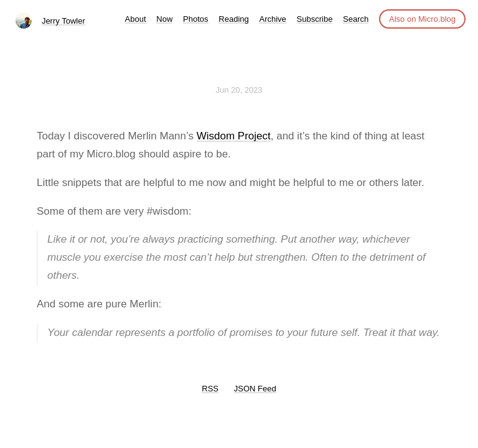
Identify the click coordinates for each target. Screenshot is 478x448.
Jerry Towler (63, 21)
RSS (210, 389)
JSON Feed (255, 389)
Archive (272, 19)
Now (164, 19)
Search (356, 19)
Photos (195, 19)
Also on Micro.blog (422, 19)
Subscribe (315, 19)
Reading (233, 19)
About (136, 19)
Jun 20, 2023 (239, 90)
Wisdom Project (234, 136)
